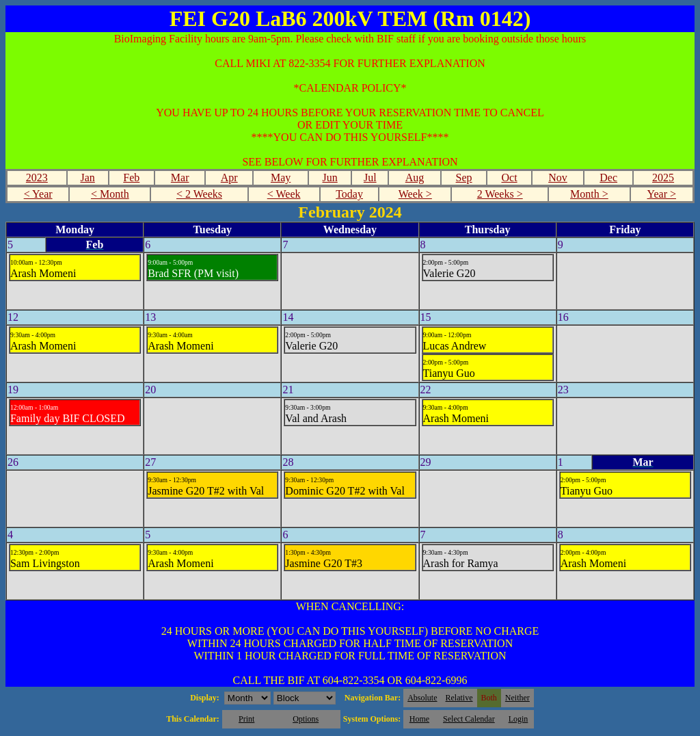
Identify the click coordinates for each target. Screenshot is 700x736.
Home (419, 719)
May (281, 178)
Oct (509, 178)
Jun (330, 178)
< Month (110, 194)
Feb (131, 178)
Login (519, 719)
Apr (229, 178)
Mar (180, 178)
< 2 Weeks (199, 194)
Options (306, 719)
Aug (415, 178)
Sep (464, 178)
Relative (459, 698)
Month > (589, 194)
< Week (284, 194)
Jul (370, 178)
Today (349, 194)
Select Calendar (469, 719)
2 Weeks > (500, 194)
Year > (661, 194)
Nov (558, 178)
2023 (37, 178)
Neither (517, 698)
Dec (608, 178)
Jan (87, 178)
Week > (415, 194)
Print (246, 719)
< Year (38, 194)
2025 (663, 178)
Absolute (422, 698)
